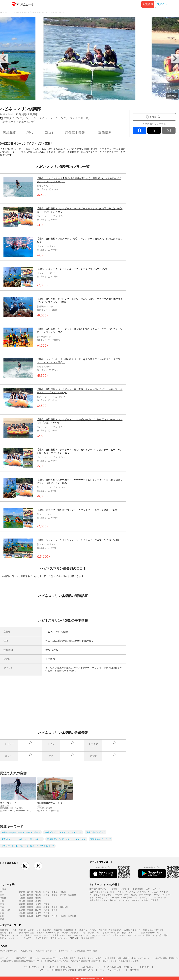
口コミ (50, 133)
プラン (30, 133)
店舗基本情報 (75, 133)
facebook (140, 130)
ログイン (162, 4)
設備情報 (105, 133)
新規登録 (148, 4)
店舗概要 (9, 133)
